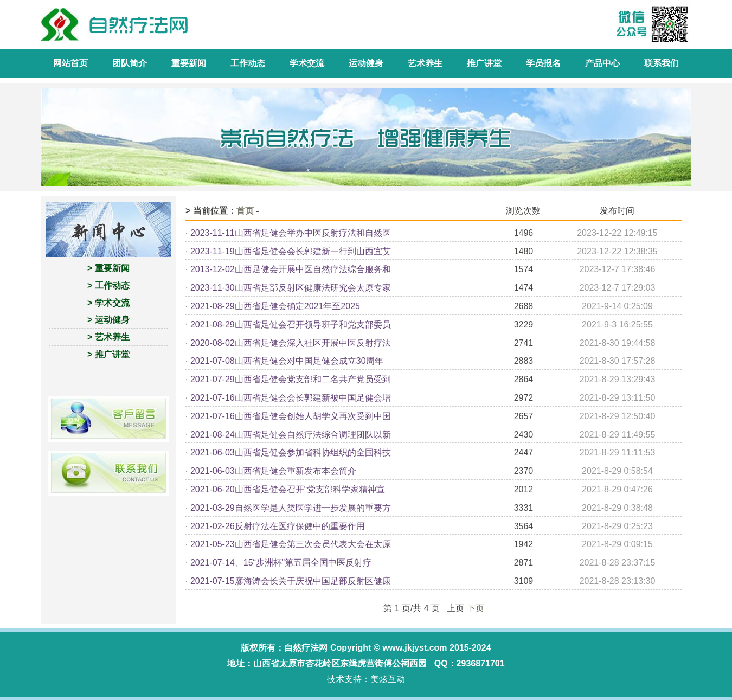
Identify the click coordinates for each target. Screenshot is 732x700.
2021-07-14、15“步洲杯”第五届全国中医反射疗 (281, 563)
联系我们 (662, 63)
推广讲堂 (484, 63)
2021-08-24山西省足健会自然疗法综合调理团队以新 (291, 435)
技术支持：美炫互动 (366, 679)
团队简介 (130, 63)
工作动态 (248, 63)
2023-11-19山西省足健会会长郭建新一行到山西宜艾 (291, 251)
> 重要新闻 (108, 268)
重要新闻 (189, 63)
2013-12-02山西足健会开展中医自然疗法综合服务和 (291, 269)
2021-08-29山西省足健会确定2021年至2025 (275, 306)
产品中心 (602, 63)
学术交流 (307, 63)
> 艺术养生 (108, 337)
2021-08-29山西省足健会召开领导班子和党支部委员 (291, 325)
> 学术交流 (108, 303)
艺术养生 (425, 63)
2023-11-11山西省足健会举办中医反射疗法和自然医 (291, 233)
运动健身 (366, 63)
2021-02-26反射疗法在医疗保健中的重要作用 (278, 526)
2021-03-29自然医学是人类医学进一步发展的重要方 (291, 508)
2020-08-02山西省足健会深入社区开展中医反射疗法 (291, 343)
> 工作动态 (108, 285)
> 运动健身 (108, 320)
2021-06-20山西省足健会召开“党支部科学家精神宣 (288, 489)
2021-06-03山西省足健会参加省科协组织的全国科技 (291, 452)
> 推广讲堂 (108, 354)
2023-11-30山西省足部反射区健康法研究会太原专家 (291, 288)
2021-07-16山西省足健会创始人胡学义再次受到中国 (291, 416)
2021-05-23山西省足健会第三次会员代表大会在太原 (291, 544)
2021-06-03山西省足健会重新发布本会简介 (273, 471)
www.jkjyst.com (415, 648)
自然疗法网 (306, 648)
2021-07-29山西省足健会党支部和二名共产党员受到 (291, 379)
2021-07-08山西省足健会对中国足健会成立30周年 (287, 361)
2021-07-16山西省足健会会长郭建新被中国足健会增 (291, 398)
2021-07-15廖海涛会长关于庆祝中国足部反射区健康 (291, 581)
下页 (476, 608)
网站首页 (70, 63)
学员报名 (543, 63)
